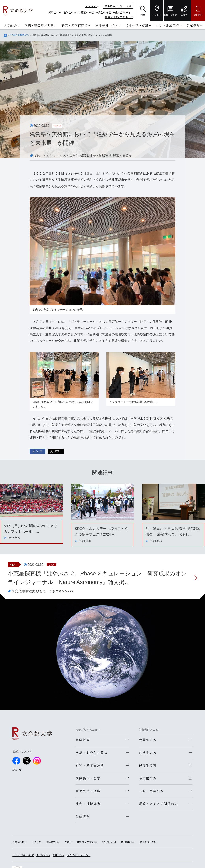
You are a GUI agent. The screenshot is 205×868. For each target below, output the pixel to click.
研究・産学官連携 (75, 25)
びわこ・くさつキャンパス (52, 156)
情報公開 (126, 844)
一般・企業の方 (122, 12)
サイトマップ (43, 857)
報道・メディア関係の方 (119, 17)
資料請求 (51, 844)
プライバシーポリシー (79, 857)
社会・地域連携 (168, 25)
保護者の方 (85, 12)
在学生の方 (70, 12)
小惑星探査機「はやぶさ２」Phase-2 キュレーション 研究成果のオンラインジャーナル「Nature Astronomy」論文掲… (97, 578)
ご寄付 (68, 844)
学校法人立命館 (85, 844)
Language (91, 6)
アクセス (36, 844)
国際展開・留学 (107, 25)
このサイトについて (23, 857)
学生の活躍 (80, 156)
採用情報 (107, 844)
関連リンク (59, 857)
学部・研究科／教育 (39, 25)
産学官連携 (27, 591)
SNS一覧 (17, 770)
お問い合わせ (20, 844)
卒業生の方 (102, 12)
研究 (15, 591)
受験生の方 (55, 12)
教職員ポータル (148, 844)
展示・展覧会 (122, 156)
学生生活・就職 (137, 25)
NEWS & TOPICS (19, 35)
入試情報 (193, 25)
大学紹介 (10, 25)
